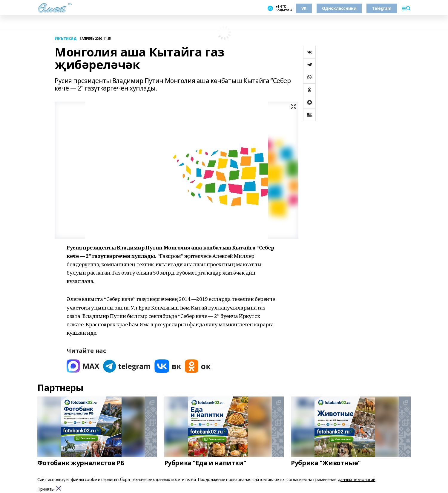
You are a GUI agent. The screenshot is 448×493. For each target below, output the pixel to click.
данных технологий (357, 479)
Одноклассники (339, 8)
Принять (46, 489)
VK (304, 8)
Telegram (382, 8)
